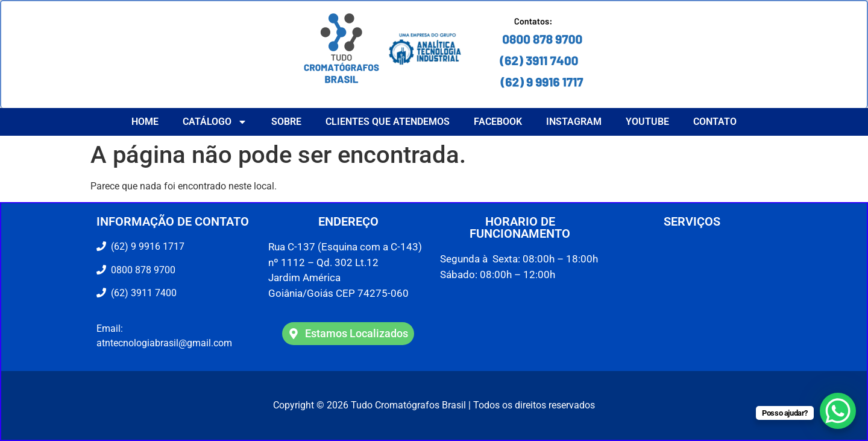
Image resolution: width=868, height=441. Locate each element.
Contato (715, 122)
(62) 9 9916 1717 (146, 246)
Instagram (574, 122)
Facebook (498, 122)
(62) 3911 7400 (141, 293)
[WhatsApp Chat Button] (838, 411)
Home (145, 122)
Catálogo (215, 122)
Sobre (286, 122)
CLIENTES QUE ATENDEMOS (388, 122)
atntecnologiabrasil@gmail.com (164, 343)
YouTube (647, 122)
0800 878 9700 (141, 270)
